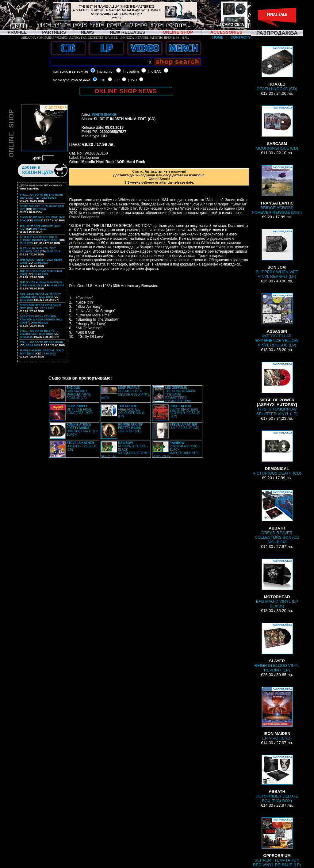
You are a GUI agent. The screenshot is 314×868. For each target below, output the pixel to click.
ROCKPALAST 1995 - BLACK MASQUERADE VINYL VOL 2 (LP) (125, 450)
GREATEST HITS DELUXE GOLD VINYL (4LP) (125, 393)
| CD (102, 80)
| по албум (131, 71)
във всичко (78, 71)
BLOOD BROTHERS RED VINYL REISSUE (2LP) (185, 411)
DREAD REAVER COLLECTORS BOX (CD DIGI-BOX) (277, 517)
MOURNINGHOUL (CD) (277, 128)
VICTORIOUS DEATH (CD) (277, 453)
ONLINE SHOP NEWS (126, 91)
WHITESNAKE (104, 115)
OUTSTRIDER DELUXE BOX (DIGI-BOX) (277, 779)
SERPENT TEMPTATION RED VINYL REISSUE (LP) (277, 842)
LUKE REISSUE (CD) (184, 426)
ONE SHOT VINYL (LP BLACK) (82, 430)
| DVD (132, 80)
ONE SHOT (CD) (130, 428)
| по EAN (155, 71)
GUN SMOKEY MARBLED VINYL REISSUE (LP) (79, 393)
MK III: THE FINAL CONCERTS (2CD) (80, 409)
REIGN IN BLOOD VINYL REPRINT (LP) (277, 648)
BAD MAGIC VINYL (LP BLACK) (277, 583)
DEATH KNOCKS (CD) (277, 69)
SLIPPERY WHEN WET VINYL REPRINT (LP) (277, 254)
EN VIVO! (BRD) (277, 714)
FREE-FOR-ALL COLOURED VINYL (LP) (132, 411)
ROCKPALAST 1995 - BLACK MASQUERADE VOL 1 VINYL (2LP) (177, 450)
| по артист (106, 71)
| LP (117, 80)
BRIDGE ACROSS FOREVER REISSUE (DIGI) (277, 190)
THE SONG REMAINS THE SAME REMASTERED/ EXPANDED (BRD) (181, 394)
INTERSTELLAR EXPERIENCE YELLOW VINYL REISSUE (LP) (277, 320)
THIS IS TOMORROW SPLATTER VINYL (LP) (277, 389)
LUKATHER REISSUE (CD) (82, 446)
